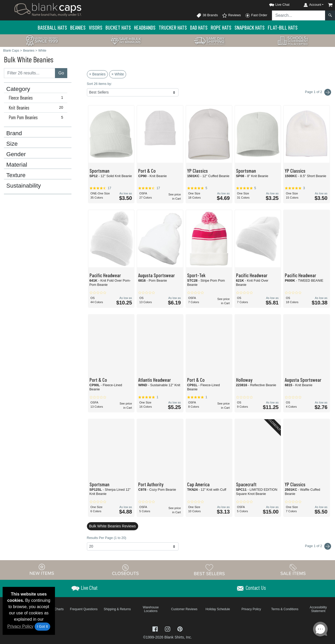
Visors (96, 27)
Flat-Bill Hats (283, 27)
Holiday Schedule (218, 609)
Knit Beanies (37, 108)
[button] (275, 4)
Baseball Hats (52, 27)
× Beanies (97, 74)
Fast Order (256, 15)
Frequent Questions (84, 609)
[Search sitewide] (299, 15)
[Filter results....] (30, 73)
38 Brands (207, 15)
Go (61, 73)
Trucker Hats (173, 27)
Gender (16, 154)
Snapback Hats (250, 27)
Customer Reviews (184, 609)
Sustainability (24, 186)
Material (17, 165)
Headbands (145, 27)
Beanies (78, 27)
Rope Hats (221, 27)
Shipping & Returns (117, 609)
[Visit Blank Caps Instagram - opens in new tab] (168, 628)
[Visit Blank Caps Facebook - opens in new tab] (156, 628)
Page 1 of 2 (318, 546)
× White (118, 74)
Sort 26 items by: (99, 84)
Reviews (231, 15)
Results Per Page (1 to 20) (107, 538)
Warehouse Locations (151, 609)
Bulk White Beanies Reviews (113, 526)
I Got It (42, 626)
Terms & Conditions (285, 609)
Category (18, 89)
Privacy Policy (20, 626)
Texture (16, 175)
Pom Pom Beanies (37, 117)
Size (12, 144)
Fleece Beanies (37, 98)
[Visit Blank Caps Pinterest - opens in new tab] (180, 628)
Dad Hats (199, 27)
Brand (14, 133)
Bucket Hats (118, 27)
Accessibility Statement (318, 609)
